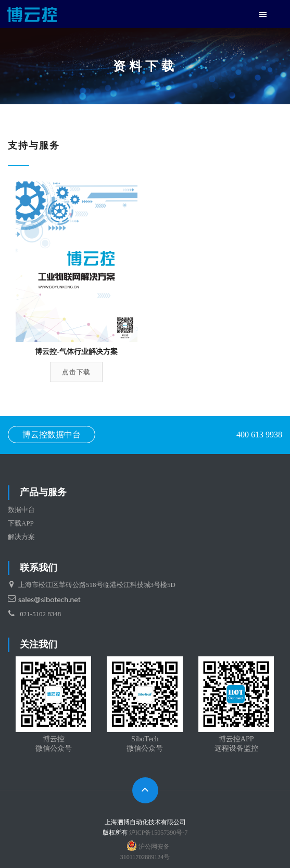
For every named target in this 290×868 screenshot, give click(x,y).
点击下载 (76, 372)
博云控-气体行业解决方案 (76, 352)
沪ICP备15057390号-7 (159, 833)
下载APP (21, 523)
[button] (263, 15)
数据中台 (21, 510)
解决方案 (21, 537)
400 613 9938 (259, 435)
